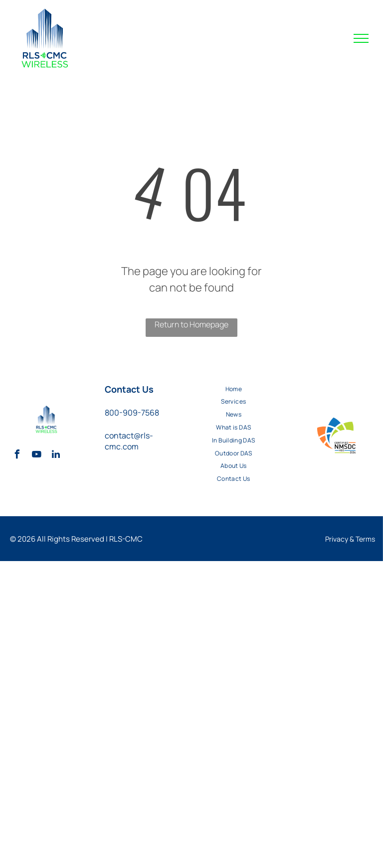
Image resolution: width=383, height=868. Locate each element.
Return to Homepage (191, 324)
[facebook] (17, 456)
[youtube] (36, 456)
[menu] (361, 38)
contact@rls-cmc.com (129, 441)
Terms (365, 539)
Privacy (337, 539)
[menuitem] (234, 389)
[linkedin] (56, 456)
